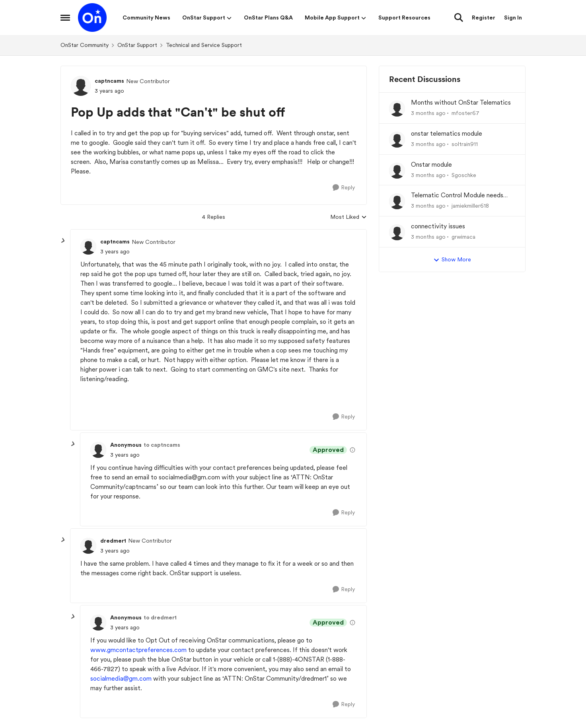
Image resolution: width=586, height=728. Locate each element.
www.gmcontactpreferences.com (138, 650)
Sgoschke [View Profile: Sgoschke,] (464, 175)
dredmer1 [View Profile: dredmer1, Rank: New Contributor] (113, 541)
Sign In (513, 18)
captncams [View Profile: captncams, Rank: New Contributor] (109, 81)
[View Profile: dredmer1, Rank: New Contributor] (88, 546)
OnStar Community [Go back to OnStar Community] (85, 45)
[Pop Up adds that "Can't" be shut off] (115, 252)
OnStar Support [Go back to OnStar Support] (137, 45)
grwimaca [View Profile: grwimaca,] (463, 237)
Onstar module (431, 164)
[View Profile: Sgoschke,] (397, 171)
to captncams (162, 445)
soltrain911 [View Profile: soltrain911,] (465, 144)
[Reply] (344, 188)
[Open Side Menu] (65, 18)
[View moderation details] (352, 450)
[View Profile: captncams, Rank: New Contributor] (81, 86)
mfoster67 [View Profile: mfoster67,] (465, 113)
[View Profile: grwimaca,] (397, 232)
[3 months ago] (428, 113)
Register (484, 18)
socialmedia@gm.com (121, 678)
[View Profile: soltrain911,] (397, 140)
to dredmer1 (160, 617)
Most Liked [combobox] (348, 217)
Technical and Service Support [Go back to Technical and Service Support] (204, 45)
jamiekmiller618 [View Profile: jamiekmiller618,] (470, 206)
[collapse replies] (63, 241)
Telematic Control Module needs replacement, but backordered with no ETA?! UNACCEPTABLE (461, 196)
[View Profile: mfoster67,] (397, 109)
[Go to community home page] (92, 18)
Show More (452, 260)
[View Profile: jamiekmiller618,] (397, 201)
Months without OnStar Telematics (461, 102)
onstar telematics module (447, 133)
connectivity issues (438, 226)
